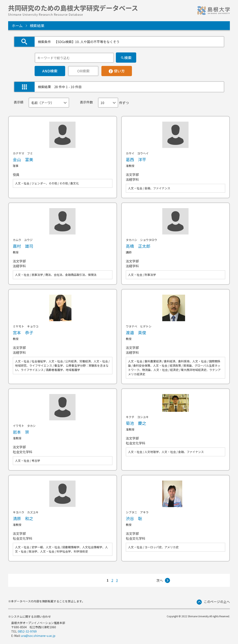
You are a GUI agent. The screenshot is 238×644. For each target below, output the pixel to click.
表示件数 (86, 102)
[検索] (126, 58)
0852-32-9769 (27, 631)
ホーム (17, 26)
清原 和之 (23, 518)
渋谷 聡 (134, 518)
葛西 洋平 (136, 159)
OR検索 (83, 71)
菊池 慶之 (136, 423)
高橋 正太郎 (138, 246)
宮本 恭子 (23, 333)
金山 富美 (23, 159)
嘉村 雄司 (23, 246)
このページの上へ (217, 602)
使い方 (117, 70)
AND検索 (50, 71)
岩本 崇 (21, 432)
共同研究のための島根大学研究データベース (73, 9)
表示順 (19, 102)
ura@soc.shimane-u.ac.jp (38, 636)
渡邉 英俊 (136, 333)
